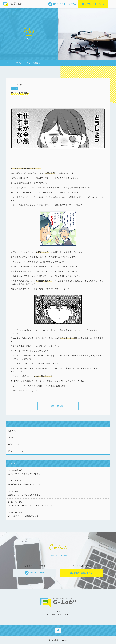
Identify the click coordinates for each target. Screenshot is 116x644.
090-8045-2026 (37, 573)
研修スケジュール (16, 451)
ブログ (15, 89)
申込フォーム (14, 444)
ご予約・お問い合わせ (95, 4)
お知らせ (12, 431)
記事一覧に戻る (58, 406)
